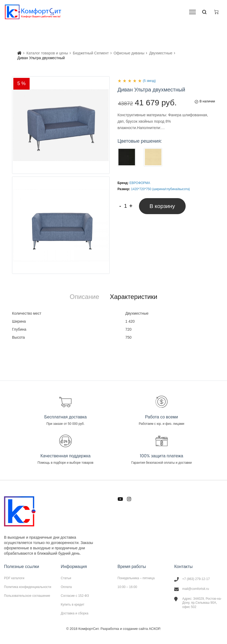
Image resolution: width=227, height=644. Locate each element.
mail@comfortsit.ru (196, 589)
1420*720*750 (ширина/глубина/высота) (160, 189)
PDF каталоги (14, 578)
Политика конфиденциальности (28, 587)
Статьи (66, 578)
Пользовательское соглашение (27, 596)
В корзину (162, 206)
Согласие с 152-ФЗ (75, 596)
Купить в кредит (73, 605)
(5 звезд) (149, 81)
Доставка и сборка (75, 613)
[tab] (84, 297)
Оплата (66, 587)
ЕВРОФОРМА (140, 183)
